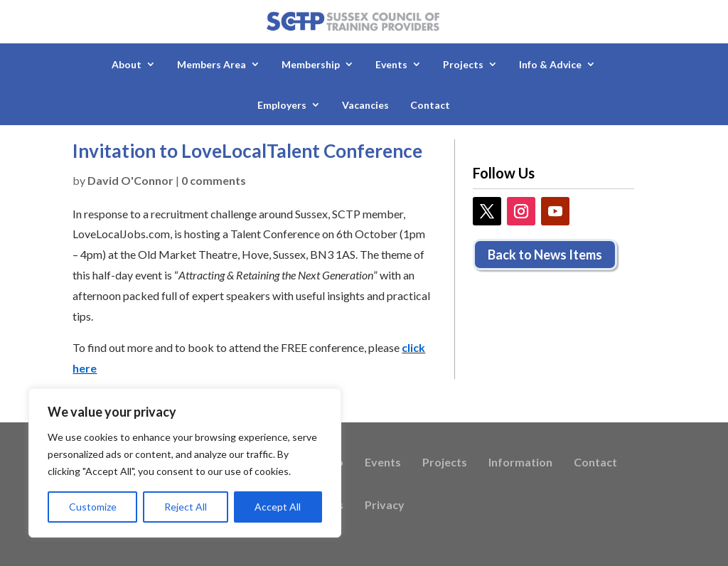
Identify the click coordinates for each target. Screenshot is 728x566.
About (127, 64)
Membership (311, 64)
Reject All (186, 507)
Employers (282, 105)
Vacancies (365, 105)
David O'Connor (130, 180)
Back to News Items (545, 255)
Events (391, 64)
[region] (185, 463)
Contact (430, 105)
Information (520, 463)
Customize (93, 507)
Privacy (385, 506)
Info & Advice (550, 64)
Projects (463, 64)
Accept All (278, 507)
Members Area (212, 64)
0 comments (214, 180)
